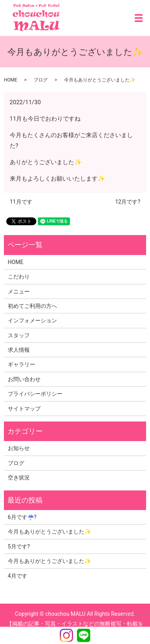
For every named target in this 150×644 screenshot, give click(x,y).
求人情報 (19, 350)
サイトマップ (24, 409)
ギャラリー (21, 364)
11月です (21, 202)
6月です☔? (22, 517)
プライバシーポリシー (35, 394)
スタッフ (19, 335)
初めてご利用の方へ (32, 306)
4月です (18, 576)
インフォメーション (32, 320)
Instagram (66, 635)
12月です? (128, 202)
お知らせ (19, 448)
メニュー (19, 291)
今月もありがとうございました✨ (49, 532)
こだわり (19, 277)
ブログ (41, 80)
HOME (11, 80)
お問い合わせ (24, 379)
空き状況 (19, 478)
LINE (84, 635)
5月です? (19, 546)
